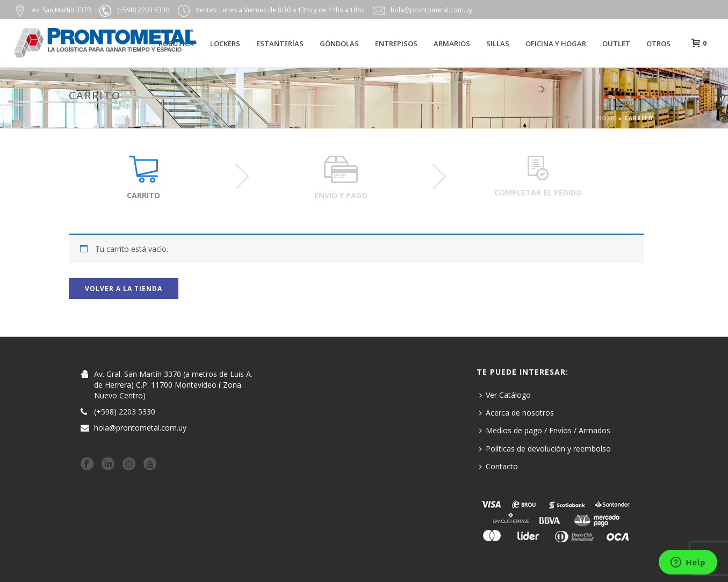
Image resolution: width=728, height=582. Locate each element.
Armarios (452, 43)
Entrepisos (396, 43)
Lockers (225, 43)
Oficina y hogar (556, 43)
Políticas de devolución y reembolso (545, 449)
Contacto (499, 466)
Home (607, 118)
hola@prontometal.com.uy (140, 428)
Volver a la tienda (124, 289)
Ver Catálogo (505, 395)
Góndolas (339, 43)
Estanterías (280, 43)
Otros (658, 43)
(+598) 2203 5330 (125, 412)
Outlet (616, 43)
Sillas (498, 43)
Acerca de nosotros (517, 413)
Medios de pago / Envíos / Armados (545, 430)
